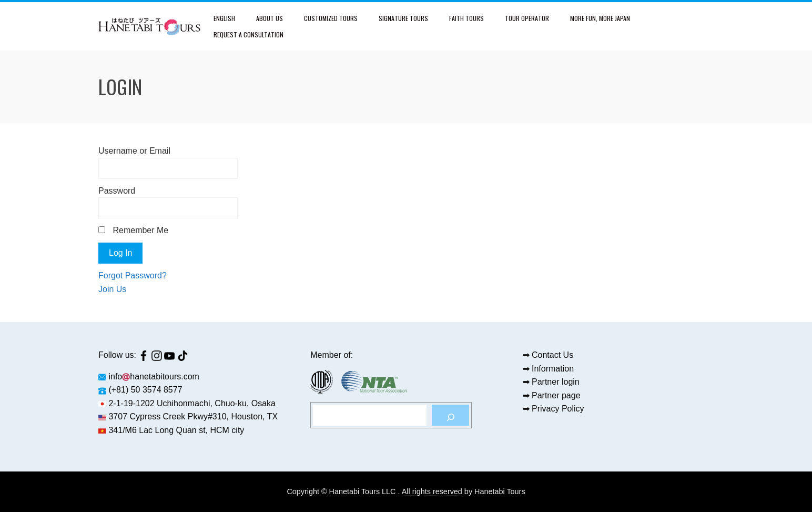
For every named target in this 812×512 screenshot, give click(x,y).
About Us (270, 18)
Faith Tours (466, 18)
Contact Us (552, 355)
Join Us (112, 289)
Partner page (556, 395)
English (224, 18)
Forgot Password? (133, 275)
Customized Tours (331, 18)
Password (117, 191)
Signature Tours (403, 18)
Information (553, 369)
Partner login (556, 382)
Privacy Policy (558, 409)
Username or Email (134, 151)
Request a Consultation (248, 34)
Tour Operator (527, 18)
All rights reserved (432, 491)
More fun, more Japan (600, 18)
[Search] (450, 415)
